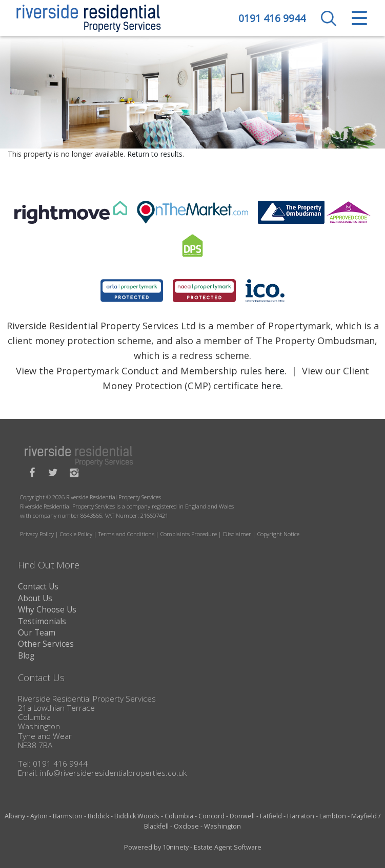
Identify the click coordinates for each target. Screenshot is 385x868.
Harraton (301, 816)
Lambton (333, 816)
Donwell (242, 816)
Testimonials (42, 621)
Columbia (179, 816)
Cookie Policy (76, 534)
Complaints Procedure (189, 534)
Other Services (46, 644)
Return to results (155, 154)
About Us (35, 598)
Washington (222, 826)
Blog (26, 656)
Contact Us (38, 587)
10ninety (176, 847)
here (275, 371)
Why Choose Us (47, 610)
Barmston (68, 816)
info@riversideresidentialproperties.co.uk (113, 773)
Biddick (98, 816)
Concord (211, 816)
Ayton (39, 816)
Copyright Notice (278, 534)
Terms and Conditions (126, 534)
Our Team (37, 633)
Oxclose (186, 826)
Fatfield (271, 816)
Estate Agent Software (228, 847)
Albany (15, 816)
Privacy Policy (37, 534)
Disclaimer (237, 534)
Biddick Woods (137, 816)
